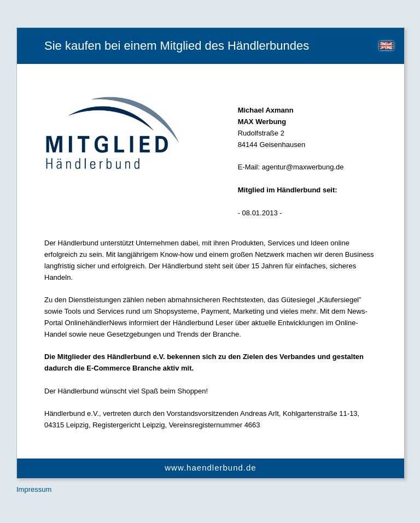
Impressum (34, 489)
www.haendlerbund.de (210, 468)
